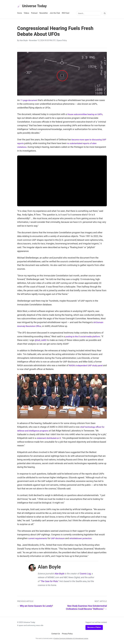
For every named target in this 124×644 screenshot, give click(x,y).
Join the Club (55, 14)
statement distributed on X (50, 439)
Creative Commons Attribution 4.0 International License (71, 639)
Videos (27, 14)
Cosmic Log (85, 574)
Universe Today (33, 6)
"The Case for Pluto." (50, 582)
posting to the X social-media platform (84, 337)
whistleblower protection (84, 539)
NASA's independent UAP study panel (87, 366)
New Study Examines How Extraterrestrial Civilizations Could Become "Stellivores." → (86, 608)
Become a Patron (94, 628)
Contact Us (56, 634)
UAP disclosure (60, 539)
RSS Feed (66, 14)
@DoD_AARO (41, 341)
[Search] (105, 14)
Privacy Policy (67, 634)
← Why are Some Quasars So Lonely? (35, 606)
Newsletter (44, 14)
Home (20, 14)
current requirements (38, 539)
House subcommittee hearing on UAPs (86, 115)
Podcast (34, 14)
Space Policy (62, 41)
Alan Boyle (24, 41)
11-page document (29, 101)
